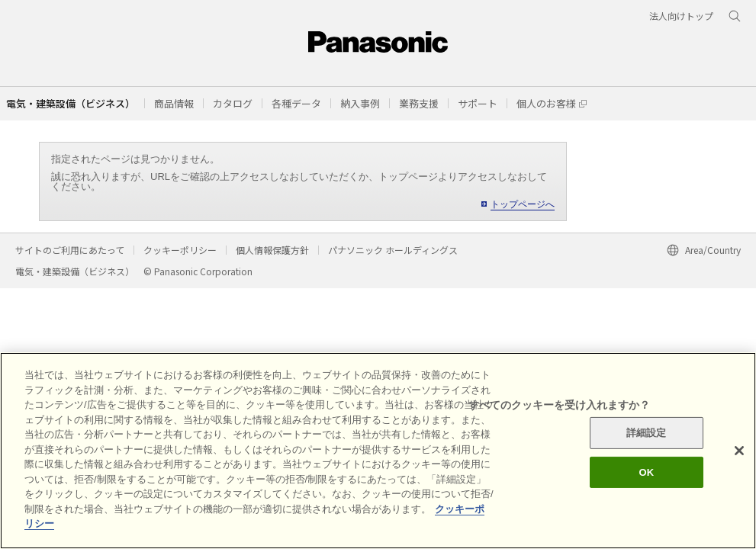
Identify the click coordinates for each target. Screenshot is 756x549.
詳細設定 (647, 433)
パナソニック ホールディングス (393, 250)
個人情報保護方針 (272, 250)
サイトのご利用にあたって (70, 250)
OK (646, 472)
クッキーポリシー (180, 250)
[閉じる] (739, 451)
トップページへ (523, 204)
